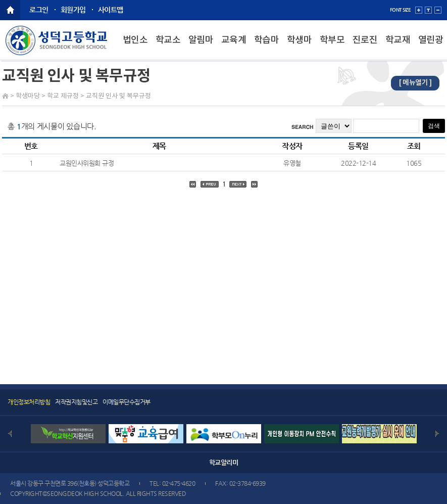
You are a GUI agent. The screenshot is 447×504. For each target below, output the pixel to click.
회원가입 (73, 10)
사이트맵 (111, 10)
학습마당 (267, 48)
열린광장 (431, 48)
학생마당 (300, 48)
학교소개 (168, 48)
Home (5, 96)
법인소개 (135, 48)
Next (437, 434)
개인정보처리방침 (29, 402)
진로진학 (365, 48)
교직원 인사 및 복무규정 (118, 96)
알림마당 (201, 48)
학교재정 (398, 48)
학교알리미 (224, 462)
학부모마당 (332, 48)
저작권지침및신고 (76, 402)
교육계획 (234, 48)
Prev (10, 434)
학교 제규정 (63, 96)
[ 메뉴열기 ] (415, 83)
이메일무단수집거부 (127, 402)
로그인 (39, 10)
